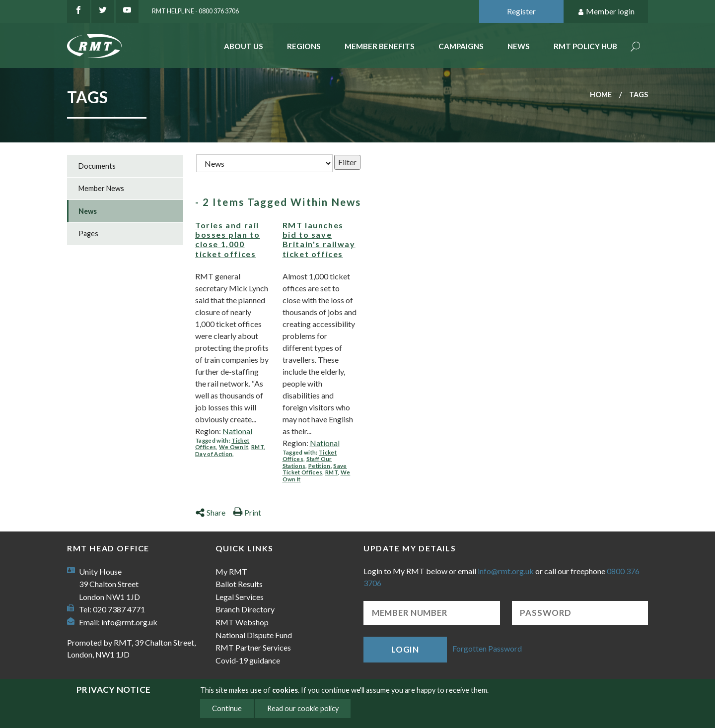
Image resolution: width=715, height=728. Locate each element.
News (519, 46)
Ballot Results (239, 584)
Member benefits (380, 46)
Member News (101, 188)
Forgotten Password (487, 648)
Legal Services (240, 597)
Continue (227, 708)
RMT (257, 447)
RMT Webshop (242, 622)
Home (601, 95)
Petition (320, 466)
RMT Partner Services (253, 647)
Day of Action (214, 454)
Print (247, 512)
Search (636, 47)
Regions (304, 46)
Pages (88, 233)
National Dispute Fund (254, 635)
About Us (244, 46)
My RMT (231, 571)
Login (405, 649)
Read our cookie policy (303, 708)
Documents (97, 166)
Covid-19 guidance (248, 660)
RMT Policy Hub (585, 46)
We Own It (234, 447)
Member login (606, 12)
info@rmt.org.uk (129, 622)
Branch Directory (245, 609)
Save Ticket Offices (315, 469)
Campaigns (461, 46)
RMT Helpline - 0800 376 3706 (195, 11)
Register (521, 11)
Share (210, 512)
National (237, 431)
